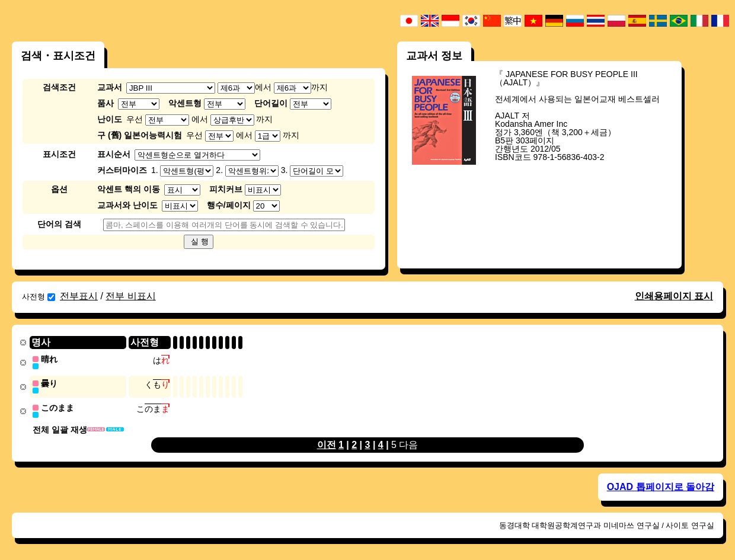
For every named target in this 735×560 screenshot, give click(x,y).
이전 (327, 443)
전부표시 (79, 296)
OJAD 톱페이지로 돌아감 (661, 485)
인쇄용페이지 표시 (674, 296)
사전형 (39, 297)
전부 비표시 (130, 296)
